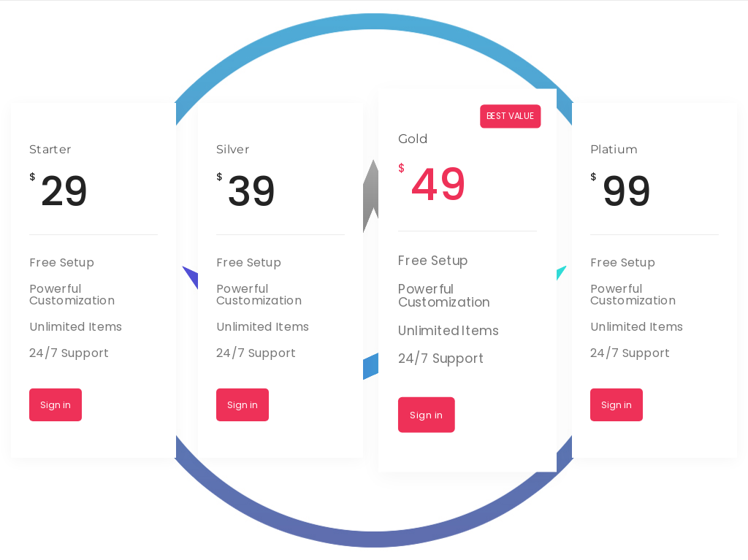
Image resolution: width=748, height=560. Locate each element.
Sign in (56, 405)
